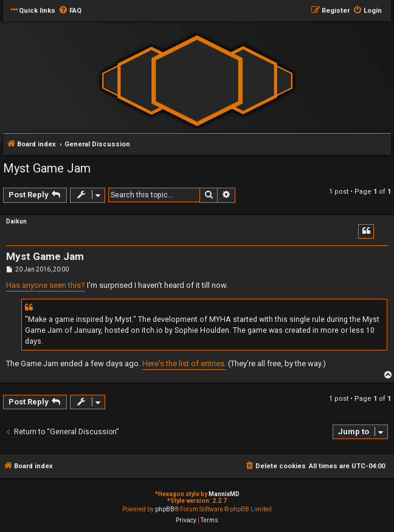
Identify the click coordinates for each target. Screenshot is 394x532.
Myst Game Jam (47, 168)
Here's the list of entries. (184, 363)
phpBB (165, 509)
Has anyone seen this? (46, 285)
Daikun (16, 221)
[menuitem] (70, 11)
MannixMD (224, 494)
